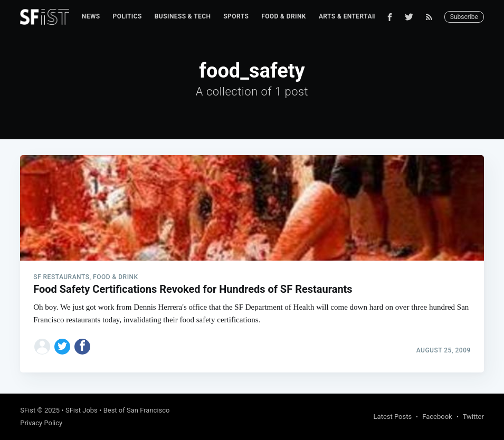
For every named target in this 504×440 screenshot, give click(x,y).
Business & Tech (183, 16)
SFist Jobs (82, 410)
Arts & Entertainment (358, 16)
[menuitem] (91, 17)
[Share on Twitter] (62, 347)
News (91, 16)
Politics (127, 16)
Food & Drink (284, 16)
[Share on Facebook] (82, 347)
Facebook (437, 417)
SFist (28, 410)
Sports (236, 16)
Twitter (473, 417)
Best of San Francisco (137, 410)
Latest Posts (393, 417)
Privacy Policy (41, 423)
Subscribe (464, 17)
